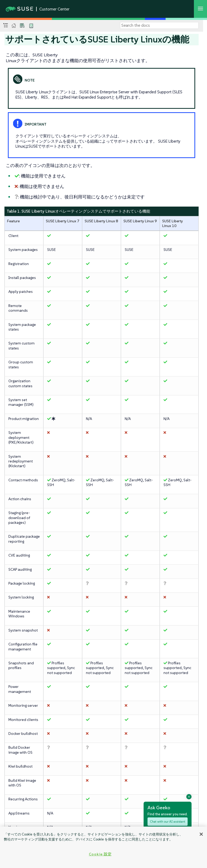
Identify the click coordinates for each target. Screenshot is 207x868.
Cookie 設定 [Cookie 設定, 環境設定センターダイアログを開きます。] (100, 854)
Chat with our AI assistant (168, 821)
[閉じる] (201, 834)
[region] (103, 847)
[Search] (159, 25)
